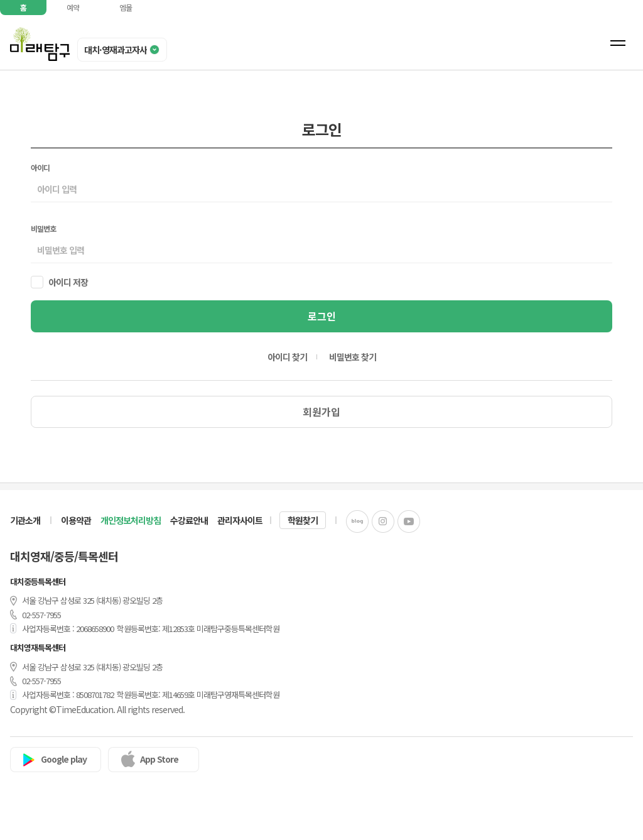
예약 (73, 7)
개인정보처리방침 (131, 520)
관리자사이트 (240, 520)
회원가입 (321, 412)
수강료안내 (189, 520)
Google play (64, 759)
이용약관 (76, 520)
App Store (159, 759)
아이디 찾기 (287, 357)
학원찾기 (303, 520)
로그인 (322, 316)
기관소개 (25, 520)
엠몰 (126, 7)
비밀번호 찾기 (353, 357)
